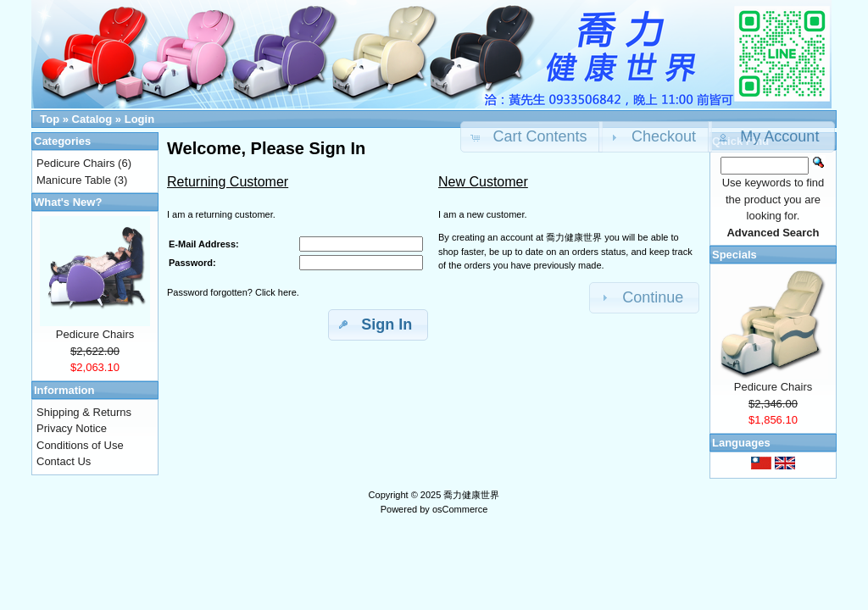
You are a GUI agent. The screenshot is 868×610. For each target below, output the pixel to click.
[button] (772, 137)
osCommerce (460, 509)
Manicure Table (74, 180)
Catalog (92, 119)
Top (50, 119)
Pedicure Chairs (76, 163)
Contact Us (64, 461)
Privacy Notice (72, 428)
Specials (734, 255)
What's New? (68, 202)
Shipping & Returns (84, 412)
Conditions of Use (80, 445)
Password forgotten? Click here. (233, 292)
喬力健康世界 (471, 495)
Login (139, 119)
